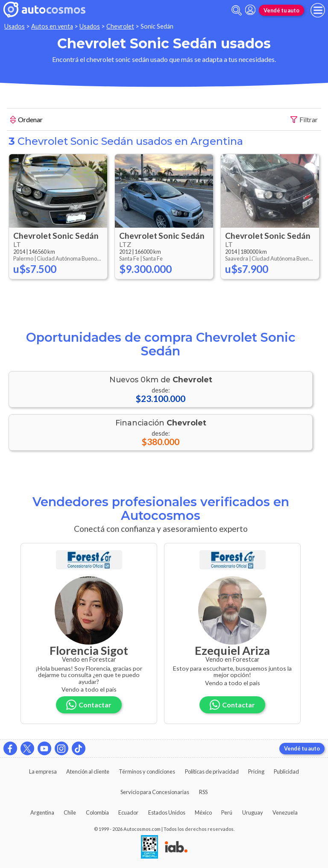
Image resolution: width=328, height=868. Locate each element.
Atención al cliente (88, 771)
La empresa (43, 771)
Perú (227, 812)
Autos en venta (52, 26)
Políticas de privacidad (212, 771)
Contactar (89, 705)
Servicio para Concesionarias (155, 792)
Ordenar (26, 120)
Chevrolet (120, 26)
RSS (203, 792)
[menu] (318, 10)
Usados (15, 26)
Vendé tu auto (281, 10)
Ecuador (128, 812)
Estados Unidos (167, 812)
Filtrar (304, 120)
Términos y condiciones (147, 771)
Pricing (256, 771)
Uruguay (253, 812)
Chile (70, 812)
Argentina (42, 812)
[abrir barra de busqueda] (237, 10)
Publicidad (286, 771)
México (203, 812)
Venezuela (285, 812)
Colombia (97, 812)
